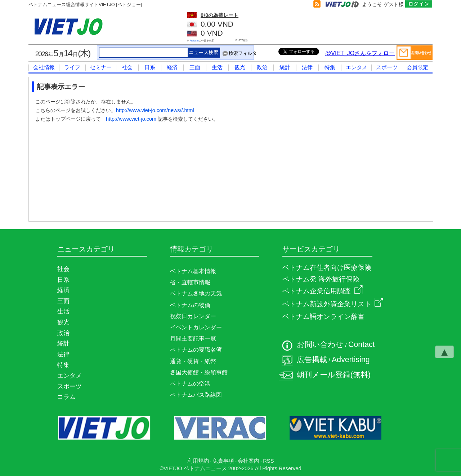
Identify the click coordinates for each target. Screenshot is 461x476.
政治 (262, 67)
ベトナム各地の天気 (196, 293)
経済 (172, 67)
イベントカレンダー (196, 327)
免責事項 (223, 461)
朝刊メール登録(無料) (334, 375)
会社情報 (44, 67)
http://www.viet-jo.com (131, 119)
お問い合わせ (320, 344)
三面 (195, 67)
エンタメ (357, 67)
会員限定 (417, 67)
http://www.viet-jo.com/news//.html (155, 110)
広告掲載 (312, 360)
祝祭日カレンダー (193, 316)
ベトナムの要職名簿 (196, 350)
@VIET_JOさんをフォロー (360, 53)
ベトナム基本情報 (193, 271)
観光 (240, 67)
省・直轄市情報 (190, 282)
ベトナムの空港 (190, 384)
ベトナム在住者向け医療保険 (327, 268)
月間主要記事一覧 (193, 339)
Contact (362, 344)
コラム (66, 397)
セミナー (101, 67)
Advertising (351, 360)
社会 (127, 67)
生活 (217, 67)
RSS (268, 461)
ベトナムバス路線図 (196, 395)
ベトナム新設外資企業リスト (333, 304)
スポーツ (387, 67)
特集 (330, 67)
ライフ (72, 67)
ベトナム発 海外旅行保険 (321, 279)
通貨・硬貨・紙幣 (193, 361)
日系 (150, 67)
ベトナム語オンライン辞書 (323, 317)
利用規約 (198, 461)
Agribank (194, 41)
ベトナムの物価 (190, 305)
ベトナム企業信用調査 (323, 291)
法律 (307, 67)
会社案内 (249, 461)
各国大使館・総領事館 (199, 372)
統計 (285, 67)
